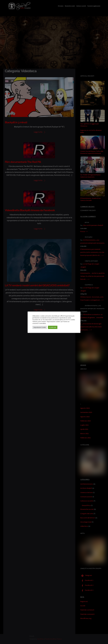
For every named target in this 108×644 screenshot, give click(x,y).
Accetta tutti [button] (53, 327)
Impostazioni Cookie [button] (40, 327)
